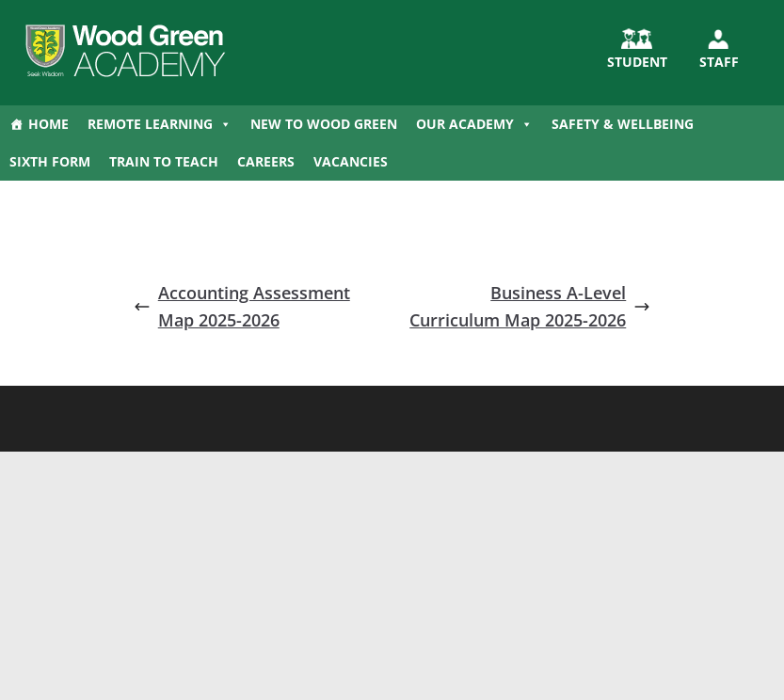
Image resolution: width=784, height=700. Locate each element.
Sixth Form (50, 161)
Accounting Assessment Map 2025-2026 (242, 306)
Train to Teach (164, 161)
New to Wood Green (324, 124)
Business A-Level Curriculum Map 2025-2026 (530, 306)
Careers (266, 161)
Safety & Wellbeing (623, 124)
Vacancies (351, 161)
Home (48, 124)
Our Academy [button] (474, 124)
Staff (719, 62)
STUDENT (637, 62)
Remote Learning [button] (160, 124)
